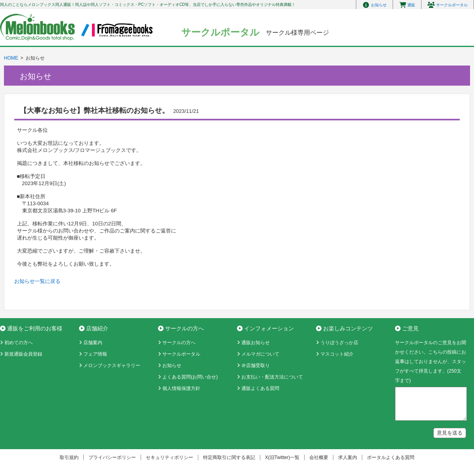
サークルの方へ (179, 343)
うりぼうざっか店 (339, 343)
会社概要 (319, 457)
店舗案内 (93, 343)
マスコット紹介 (337, 354)
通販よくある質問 (260, 388)
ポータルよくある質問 (391, 457)
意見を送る (450, 433)
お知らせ (172, 365)
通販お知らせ (256, 343)
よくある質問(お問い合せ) (190, 377)
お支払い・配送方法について (272, 377)
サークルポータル (181, 354)
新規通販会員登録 (23, 354)
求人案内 (348, 457)
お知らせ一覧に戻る (37, 281)
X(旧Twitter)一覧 (282, 457)
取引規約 (69, 457)
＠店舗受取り (256, 365)
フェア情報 (95, 354)
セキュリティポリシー (169, 457)
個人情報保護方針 (181, 388)
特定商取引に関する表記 (229, 457)
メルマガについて (260, 354)
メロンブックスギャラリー (112, 365)
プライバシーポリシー (112, 457)
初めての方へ (19, 343)
